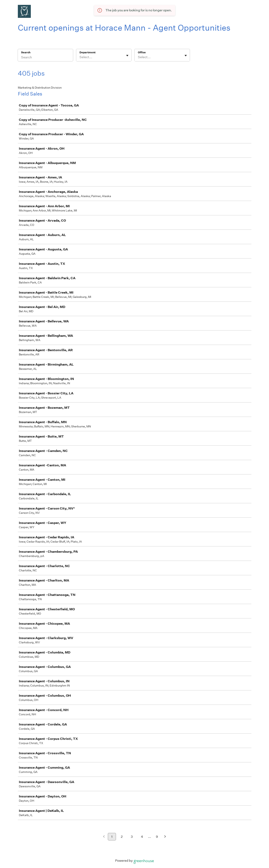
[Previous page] (104, 837)
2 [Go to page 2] (122, 837)
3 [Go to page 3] (132, 837)
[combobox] (80, 57)
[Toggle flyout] (127, 56)
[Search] (45, 58)
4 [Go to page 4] (142, 837)
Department (87, 52)
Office (142, 52)
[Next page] (165, 837)
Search (26, 52)
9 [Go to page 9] (157, 837)
